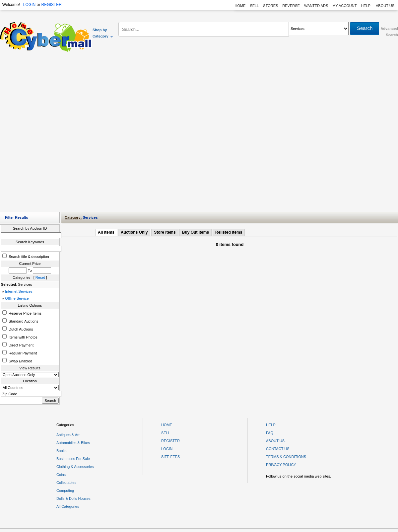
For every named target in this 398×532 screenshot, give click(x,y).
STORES (270, 6)
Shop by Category (103, 33)
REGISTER (51, 5)
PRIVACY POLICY (281, 465)
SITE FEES (170, 457)
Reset (40, 277)
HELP (366, 6)
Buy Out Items (196, 232)
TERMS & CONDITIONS (286, 457)
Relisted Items (229, 232)
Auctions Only (134, 232)
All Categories (68, 506)
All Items (106, 232)
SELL (254, 6)
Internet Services (19, 291)
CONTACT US (278, 449)
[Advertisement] (75, 134)
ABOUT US (385, 6)
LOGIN (29, 5)
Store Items (165, 232)
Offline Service (17, 298)
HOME (240, 6)
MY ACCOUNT (344, 6)
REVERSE (291, 6)
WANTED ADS (316, 6)
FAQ (270, 433)
